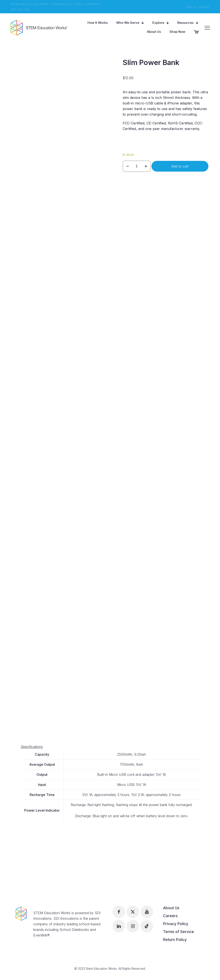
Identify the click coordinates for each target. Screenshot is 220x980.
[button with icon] (119, 912)
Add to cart (180, 166)
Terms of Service (179, 932)
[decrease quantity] (128, 166)
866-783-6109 (20, 9)
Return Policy (175, 940)
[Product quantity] (137, 166)
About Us (171, 908)
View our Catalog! (198, 7)
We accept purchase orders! (29, 4)
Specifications (32, 747)
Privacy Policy (176, 924)
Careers (170, 916)
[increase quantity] (146, 166)
